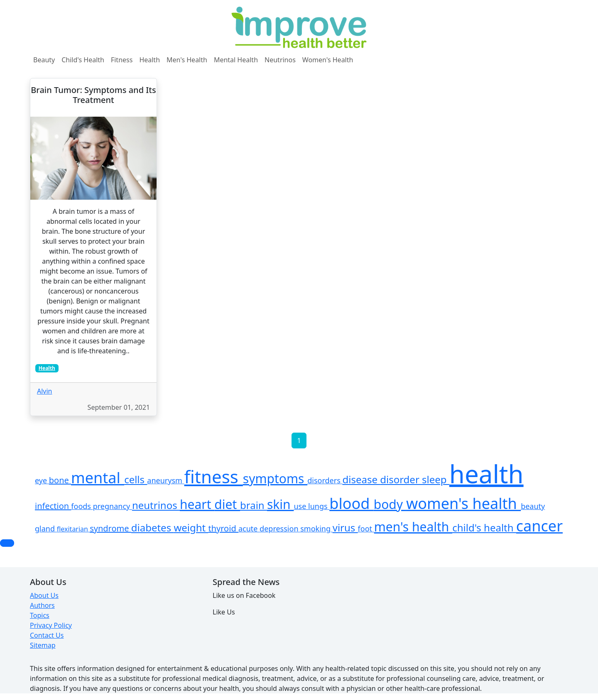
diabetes (153, 527)
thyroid (223, 528)
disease (361, 479)
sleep (436, 479)
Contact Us (47, 635)
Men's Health (187, 60)
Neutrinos (280, 60)
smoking (316, 529)
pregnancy (113, 506)
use (301, 506)
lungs (319, 506)
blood (352, 503)
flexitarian (73, 529)
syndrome (110, 528)
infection (53, 506)
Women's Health (328, 60)
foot (366, 529)
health (486, 474)
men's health (413, 527)
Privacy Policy (51, 625)
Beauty (44, 60)
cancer (539, 526)
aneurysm (165, 480)
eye (42, 480)
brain (254, 505)
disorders (325, 480)
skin (280, 504)
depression (280, 529)
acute (249, 529)
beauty (533, 506)
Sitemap (43, 645)
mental (98, 478)
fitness (214, 476)
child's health (484, 527)
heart (197, 504)
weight (191, 527)
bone (60, 480)
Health (149, 60)
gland (46, 529)
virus (345, 527)
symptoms (275, 478)
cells (136, 479)
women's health (463, 503)
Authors (42, 605)
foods (82, 506)
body (390, 504)
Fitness (122, 60)
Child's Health (83, 60)
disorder (401, 479)
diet (227, 504)
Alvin (45, 391)
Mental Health (236, 60)
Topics (40, 615)
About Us (44, 595)
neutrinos (156, 505)
